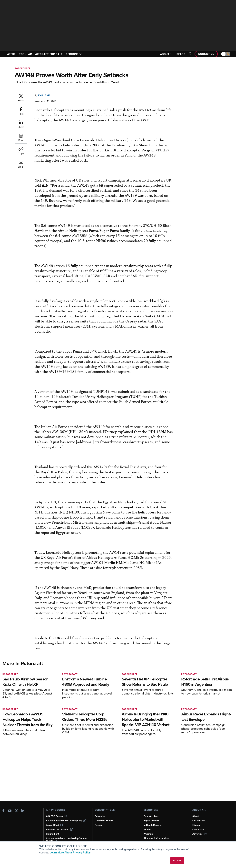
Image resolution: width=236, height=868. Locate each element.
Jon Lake (44, 95)
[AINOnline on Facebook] (4, 811)
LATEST (11, 54)
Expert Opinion (151, 821)
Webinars (148, 834)
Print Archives (151, 816)
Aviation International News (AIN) (66, 821)
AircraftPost (54, 825)
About (196, 816)
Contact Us (198, 829)
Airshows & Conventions (157, 838)
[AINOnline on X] (16, 811)
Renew (98, 825)
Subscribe (206, 54)
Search (183, 54)
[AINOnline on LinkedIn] (23, 811)
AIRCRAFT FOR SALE (49, 54)
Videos (147, 829)
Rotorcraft (23, 68)
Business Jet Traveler (59, 829)
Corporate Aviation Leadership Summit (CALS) (67, 840)
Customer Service (104, 821)
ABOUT (166, 54)
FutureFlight (53, 834)
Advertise (199, 834)
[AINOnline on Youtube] (10, 811)
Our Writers (199, 821)
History (196, 825)
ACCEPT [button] (177, 860)
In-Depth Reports (152, 825)
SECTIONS (74, 54)
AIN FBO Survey (56, 816)
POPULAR (25, 54)
